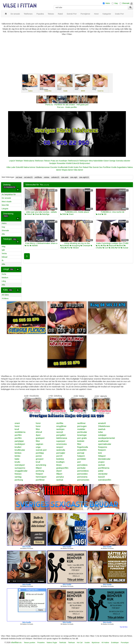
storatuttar (103, 474)
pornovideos (83, 471)
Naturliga (45, 214)
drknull (39, 432)
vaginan (40, 444)
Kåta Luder (11, 167)
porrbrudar (82, 432)
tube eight (74, 177)
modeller (81, 429)
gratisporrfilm (62, 468)
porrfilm (18, 435)
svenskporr (20, 465)
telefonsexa (62, 438)
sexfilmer (81, 423)
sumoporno (20, 468)
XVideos (5, 298)
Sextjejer (53, 163)
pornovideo (82, 474)
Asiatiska (65, 245)
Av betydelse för (9, 194)
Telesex (47, 161)
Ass (27, 245)
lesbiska (60, 459)
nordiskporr (20, 444)
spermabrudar (105, 444)
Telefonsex (39, 161)
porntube (81, 468)
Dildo (63, 214)
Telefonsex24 (73, 161)
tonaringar (82, 435)
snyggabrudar (21, 471)
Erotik (71, 167)
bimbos (18, 453)
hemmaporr (41, 477)
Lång (4, 281)
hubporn (81, 456)
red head (19, 177)
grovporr (40, 459)
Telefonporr (84, 161)
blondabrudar (104, 459)
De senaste (6, 198)
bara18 (101, 477)
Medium (5, 278)
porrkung (40, 471)
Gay (116, 3)
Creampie (86, 245)
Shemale (126, 3)
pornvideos (82, 465)
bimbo (18, 456)
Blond (121, 245)
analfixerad (103, 441)
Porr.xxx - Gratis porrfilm (67, 107)
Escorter (54, 167)
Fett (118, 248)
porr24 (59, 456)
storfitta (60, 423)
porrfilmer (40, 480)
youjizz (101, 462)
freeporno (103, 447)
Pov (68, 248)
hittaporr (102, 456)
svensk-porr (41, 450)
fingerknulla (83, 447)
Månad (5, 257)
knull (17, 429)
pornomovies (83, 480)
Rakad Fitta (88, 167)
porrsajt (81, 453)
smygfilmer (61, 426)
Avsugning (75, 245)
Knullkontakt (63, 167)
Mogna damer (67, 170)
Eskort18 (76, 163)
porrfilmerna (104, 468)
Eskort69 (20, 167)
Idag (3, 246)
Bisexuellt (112, 245)
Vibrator (75, 248)
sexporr (60, 447)
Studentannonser (43, 167)
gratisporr (40, 438)
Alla (3, 234)
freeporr (40, 474)
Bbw (104, 245)
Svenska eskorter (123, 161)
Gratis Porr (78, 167)
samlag (18, 477)
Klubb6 (69, 163)
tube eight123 (84, 177)
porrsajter (61, 453)
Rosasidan (61, 163)
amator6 (102, 423)
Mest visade (7, 202)
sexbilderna (20, 432)
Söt (104, 214)
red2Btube (38, 177)
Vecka (4, 253)
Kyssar (125, 248)
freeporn (102, 450)
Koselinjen (63, 161)
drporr (59, 471)
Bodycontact (85, 163)
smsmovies (62, 444)
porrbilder (82, 459)
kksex (59, 465)
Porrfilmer (107, 167)
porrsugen (82, 426)
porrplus (60, 477)
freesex (18, 474)
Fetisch (29, 214)
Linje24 (12, 161)
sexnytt (60, 432)
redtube (47, 177)
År (3, 260)
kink (100, 453)
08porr (59, 474)
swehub (102, 429)
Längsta (5, 209)
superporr (61, 441)
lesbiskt (81, 441)
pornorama (82, 477)
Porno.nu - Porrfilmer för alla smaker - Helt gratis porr (67, 105)
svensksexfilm (105, 480)
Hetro (108, 3)
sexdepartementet (107, 438)
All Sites (5, 295)
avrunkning (41, 465)
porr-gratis (82, 438)
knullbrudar (20, 450)
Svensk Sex (97, 167)
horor (38, 423)
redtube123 (55, 177)
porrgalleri (61, 435)
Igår (3, 250)
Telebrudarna (29, 161)
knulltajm (60, 462)
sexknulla (61, 450)
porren (39, 456)
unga (38, 447)
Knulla (114, 167)
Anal (99, 214)
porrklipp (40, 453)
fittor (38, 429)
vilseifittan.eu (16, 642)
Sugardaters (122, 167)
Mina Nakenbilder (96, 161)
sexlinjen (60, 429)
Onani (36, 214)
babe (17, 459)
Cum (106, 248)
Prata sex (55, 161)
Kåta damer (78, 170)
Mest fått (5, 205)
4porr (38, 435)
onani (17, 423)
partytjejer (19, 441)
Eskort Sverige (110, 161)
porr (79, 462)
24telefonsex (104, 426)
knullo (17, 462)
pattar (101, 471)
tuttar (100, 432)
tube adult (65, 177)
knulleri (18, 447)
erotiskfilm (82, 450)
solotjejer (102, 435)
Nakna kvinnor (30, 167)
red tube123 (28, 177)
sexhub (102, 465)
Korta (4, 274)
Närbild (34, 245)
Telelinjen (19, 161)
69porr (39, 468)
